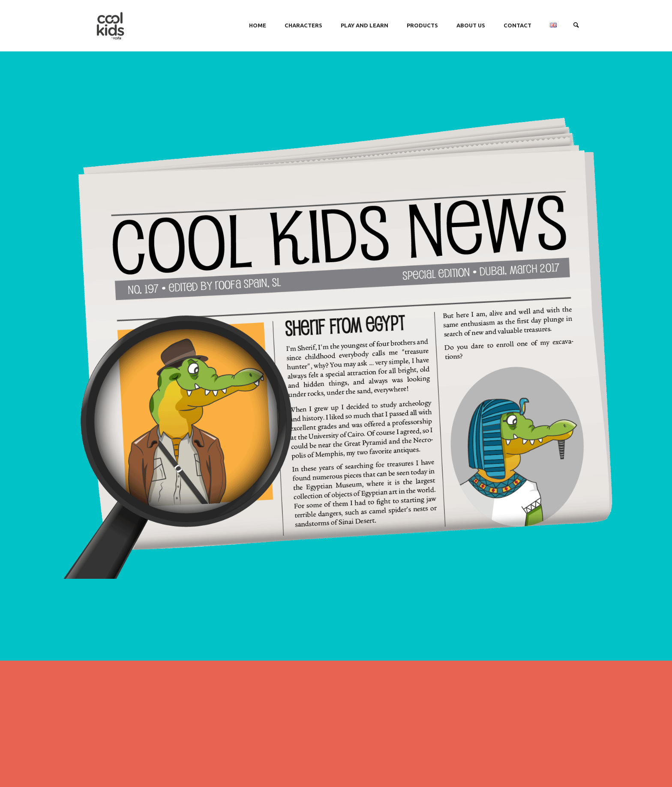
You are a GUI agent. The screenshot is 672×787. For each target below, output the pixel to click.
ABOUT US (471, 25)
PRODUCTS (422, 25)
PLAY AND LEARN (364, 25)
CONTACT (517, 25)
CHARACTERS (303, 25)
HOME (258, 25)
